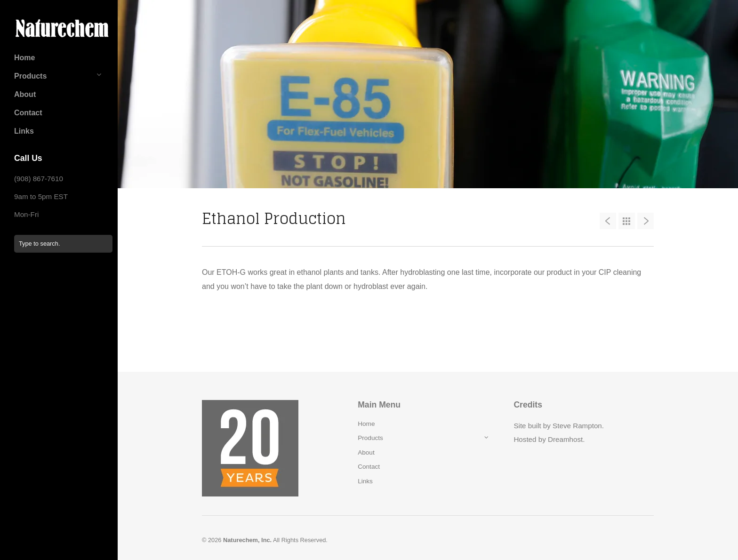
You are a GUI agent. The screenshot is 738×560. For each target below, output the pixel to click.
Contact (28, 113)
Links (24, 131)
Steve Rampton (577, 426)
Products (30, 76)
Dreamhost (565, 439)
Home (24, 58)
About (25, 94)
